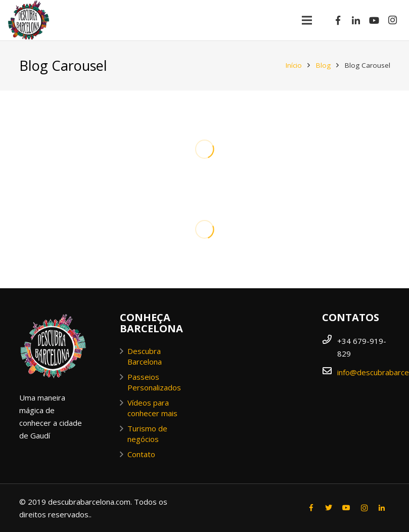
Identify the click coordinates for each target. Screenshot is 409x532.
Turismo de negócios (147, 434)
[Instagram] (392, 20)
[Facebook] (338, 20)
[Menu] (307, 20)
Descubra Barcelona (145, 356)
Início (294, 65)
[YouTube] (374, 20)
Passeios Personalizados (154, 382)
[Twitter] (329, 508)
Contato (141, 454)
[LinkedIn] (356, 20)
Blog (323, 65)
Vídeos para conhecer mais (152, 408)
